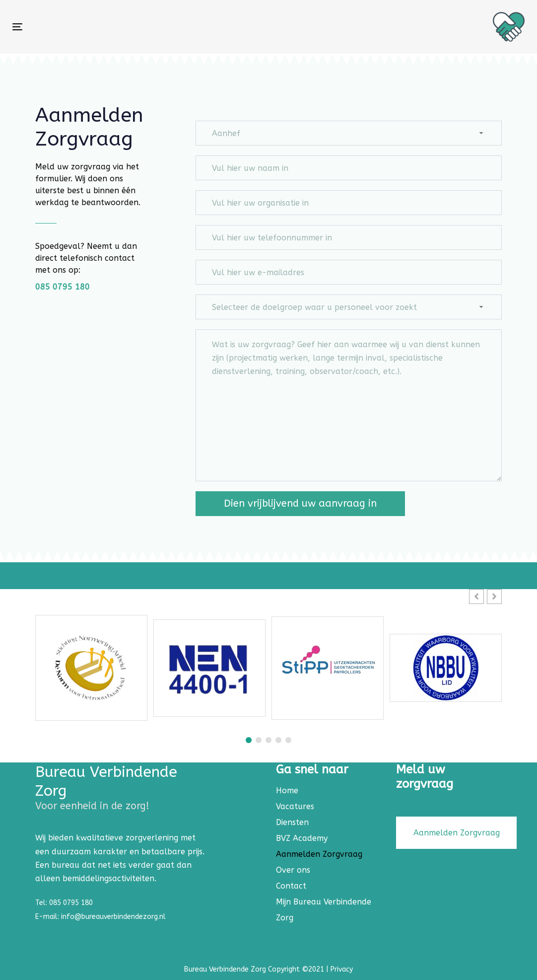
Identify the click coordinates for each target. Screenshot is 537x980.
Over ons (293, 870)
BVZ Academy (302, 838)
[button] (494, 597)
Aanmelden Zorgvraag (319, 854)
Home (287, 791)
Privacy (342, 969)
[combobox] (349, 133)
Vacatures (295, 806)
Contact (291, 886)
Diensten (292, 822)
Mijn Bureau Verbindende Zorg (324, 910)
